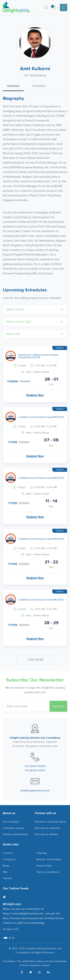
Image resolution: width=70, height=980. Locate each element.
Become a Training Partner (51, 822)
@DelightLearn (12, 904)
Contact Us (9, 859)
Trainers (7, 878)
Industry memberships (15, 834)
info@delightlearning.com (35, 791)
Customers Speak (13, 828)
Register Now (35, 395)
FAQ (5, 872)
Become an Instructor (48, 828)
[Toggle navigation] (64, 8)
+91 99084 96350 (35, 766)
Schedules (39, 86)
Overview (13, 86)
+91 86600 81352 (35, 770)
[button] (46, 8)
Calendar (42, 853)
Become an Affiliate (47, 834)
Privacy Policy (44, 866)
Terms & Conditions (48, 872)
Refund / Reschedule (49, 859)
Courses (8, 853)
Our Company (11, 822)
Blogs (6, 866)
